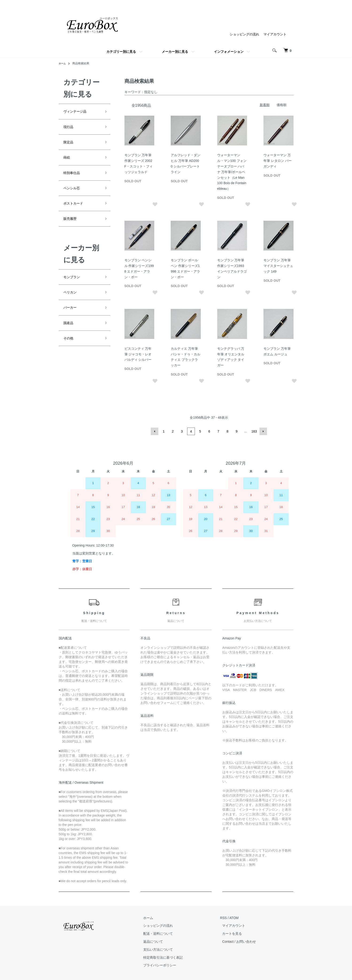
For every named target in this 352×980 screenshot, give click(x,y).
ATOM (238, 918)
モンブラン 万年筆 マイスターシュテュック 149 (278, 266)
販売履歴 (72, 230)
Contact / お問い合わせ (241, 942)
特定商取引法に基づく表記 (170, 957)
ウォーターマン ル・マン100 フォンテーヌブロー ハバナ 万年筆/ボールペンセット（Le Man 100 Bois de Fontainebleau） (232, 172)
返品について (160, 942)
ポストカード (76, 213)
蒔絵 (68, 163)
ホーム (63, 63)
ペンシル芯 (74, 196)
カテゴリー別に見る (121, 52)
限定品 (70, 146)
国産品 (70, 340)
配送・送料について (165, 934)
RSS (228, 918)
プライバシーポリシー (166, 965)
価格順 (282, 105)
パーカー (72, 323)
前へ (156, 431)
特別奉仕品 (74, 179)
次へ (262, 431)
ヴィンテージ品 (78, 112)
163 (253, 431)
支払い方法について (165, 950)
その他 (70, 357)
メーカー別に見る (175, 52)
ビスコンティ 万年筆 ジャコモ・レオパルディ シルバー (138, 354)
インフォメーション (229, 52)
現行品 (70, 129)
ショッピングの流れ (244, 34)
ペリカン (72, 306)
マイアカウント (275, 34)
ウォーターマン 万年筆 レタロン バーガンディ (278, 161)
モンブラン (74, 289)
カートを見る (234, 934)
